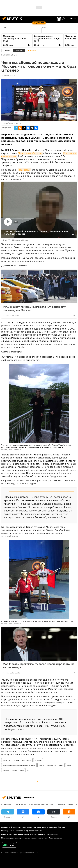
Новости (16, 760)
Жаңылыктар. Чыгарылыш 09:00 (14, 40)
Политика (21, 805)
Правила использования (22, 827)
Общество (6, 760)
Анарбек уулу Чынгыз (55, 765)
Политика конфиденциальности (29, 831)
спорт (70, 805)
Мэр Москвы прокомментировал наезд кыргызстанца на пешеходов (39, 666)
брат (28, 770)
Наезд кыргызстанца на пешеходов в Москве (19, 765)
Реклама (62, 827)
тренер (15, 770)
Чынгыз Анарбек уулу (30, 153)
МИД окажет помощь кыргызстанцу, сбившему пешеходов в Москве (34, 308)
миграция (38, 760)
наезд (69, 765)
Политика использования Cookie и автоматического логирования (29, 834)
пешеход (6, 770)
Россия (61, 805)
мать (22, 770)
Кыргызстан (27, 760)
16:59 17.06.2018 (8, 75)
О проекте (6, 827)
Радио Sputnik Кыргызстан (42, 805)
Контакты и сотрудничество (45, 827)
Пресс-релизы (8, 831)
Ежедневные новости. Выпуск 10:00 (47, 40)
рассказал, (24, 170)
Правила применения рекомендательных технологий (24, 838)
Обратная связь (55, 838)
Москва (41, 765)
